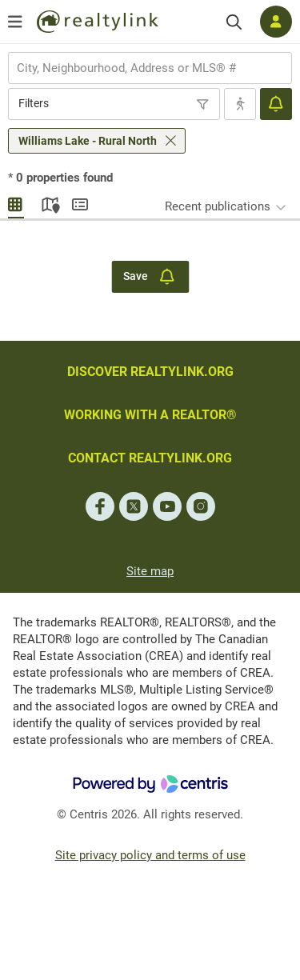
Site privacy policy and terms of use (150, 855)
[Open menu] (15, 22)
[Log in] (276, 22)
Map (48, 202)
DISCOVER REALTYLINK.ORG (150, 372)
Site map (150, 571)
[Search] (234, 22)
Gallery (16, 202)
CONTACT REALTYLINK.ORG (150, 458)
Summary (80, 202)
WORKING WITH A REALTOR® (150, 415)
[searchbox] (140, 68)
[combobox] (150, 68)
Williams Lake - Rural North (88, 141)
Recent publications (218, 206)
